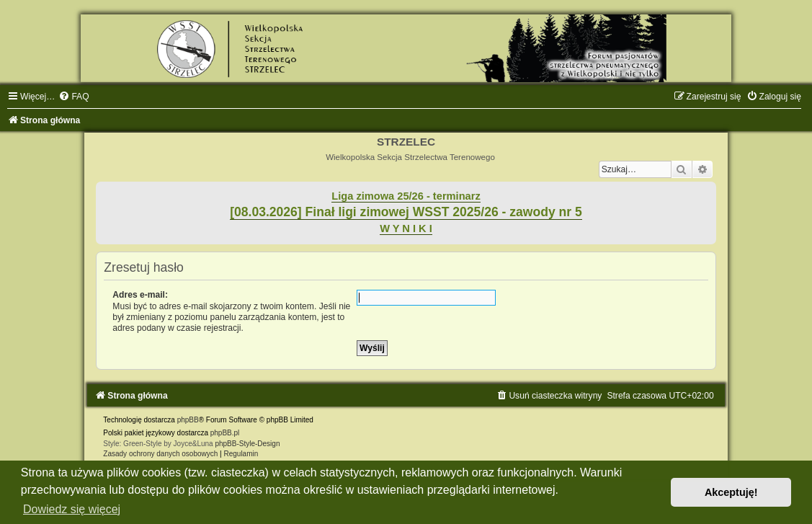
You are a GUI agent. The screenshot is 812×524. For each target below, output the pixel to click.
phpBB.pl (225, 433)
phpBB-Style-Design (247, 444)
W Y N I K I (406, 228)
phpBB (188, 420)
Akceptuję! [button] (731, 492)
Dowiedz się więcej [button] (72, 509)
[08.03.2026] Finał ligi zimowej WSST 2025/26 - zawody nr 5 (406, 212)
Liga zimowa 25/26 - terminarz (406, 196)
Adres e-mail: (140, 295)
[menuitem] (73, 97)
